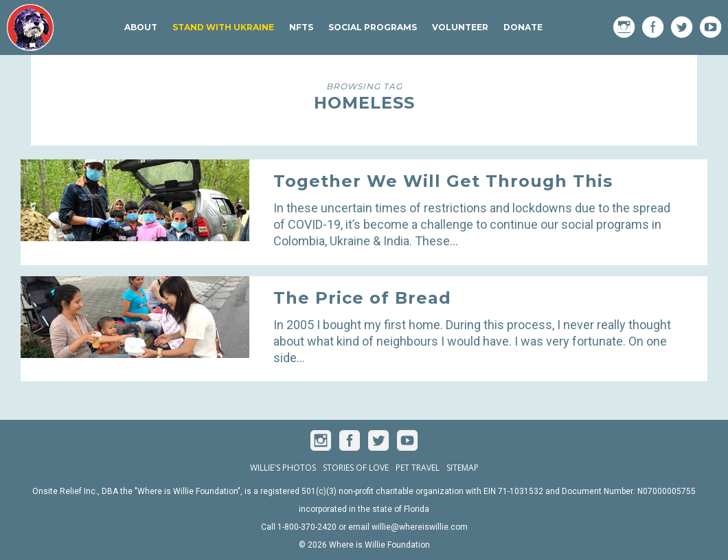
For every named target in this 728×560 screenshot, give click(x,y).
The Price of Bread (362, 298)
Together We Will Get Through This (443, 181)
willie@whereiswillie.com (420, 527)
